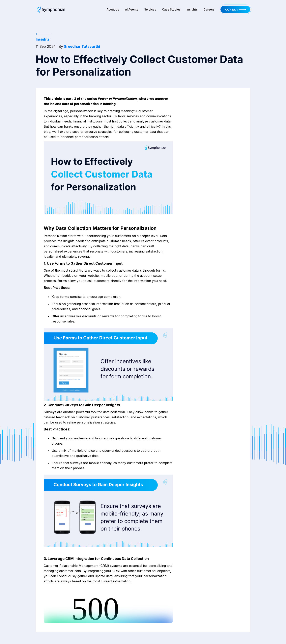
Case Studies (171, 9)
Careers (209, 9)
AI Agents (132, 9)
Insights (192, 9)
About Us (113, 9)
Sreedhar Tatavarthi (82, 46)
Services (150, 9)
